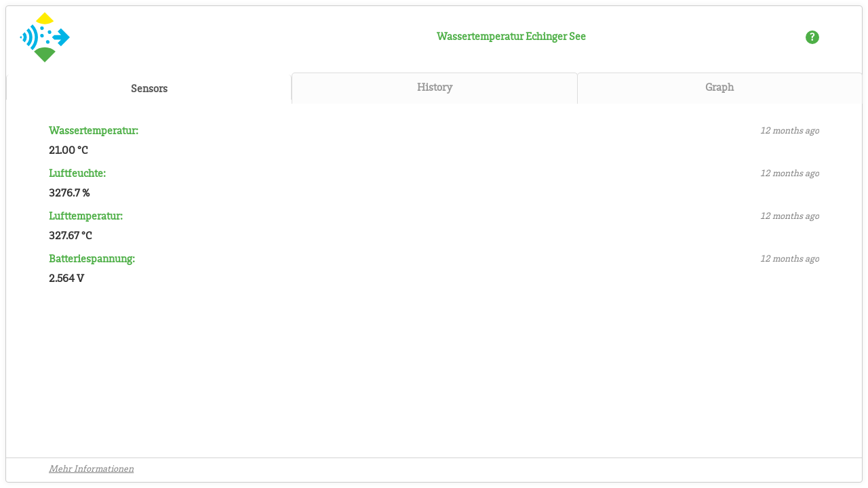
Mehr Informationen (91, 470)
